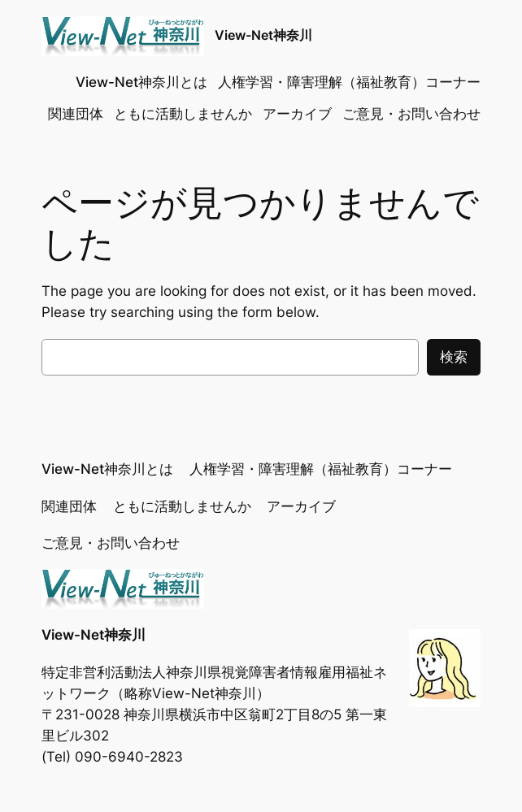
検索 (454, 357)
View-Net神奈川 (263, 35)
